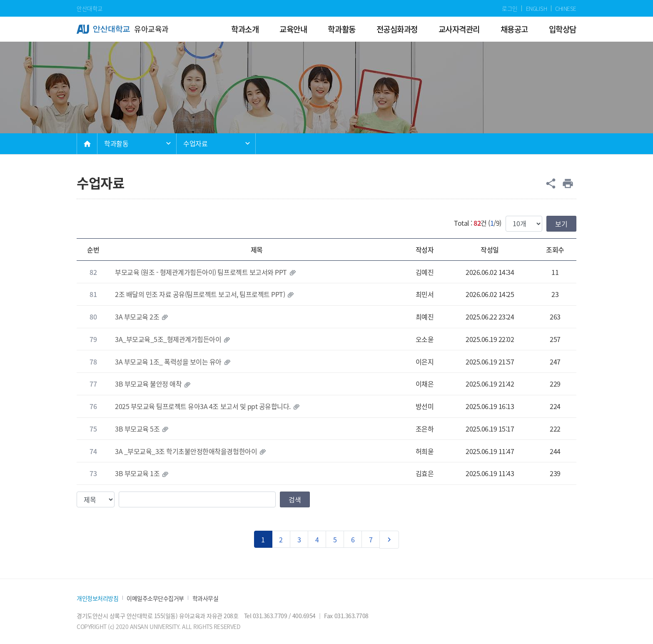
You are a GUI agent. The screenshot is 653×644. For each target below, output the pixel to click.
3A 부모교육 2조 (137, 317)
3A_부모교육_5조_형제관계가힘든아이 (168, 339)
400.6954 (304, 616)
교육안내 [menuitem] (293, 29)
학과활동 (116, 143)
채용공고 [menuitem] (514, 29)
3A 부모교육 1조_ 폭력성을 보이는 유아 (168, 362)
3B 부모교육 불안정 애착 (148, 384)
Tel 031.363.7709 (265, 616)
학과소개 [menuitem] (245, 29)
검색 (295, 499)
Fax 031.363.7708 (346, 616)
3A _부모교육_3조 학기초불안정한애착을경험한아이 (186, 451)
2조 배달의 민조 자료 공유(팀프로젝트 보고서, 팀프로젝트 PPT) (200, 294)
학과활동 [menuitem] (341, 29)
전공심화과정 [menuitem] (397, 29)
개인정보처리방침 (97, 598)
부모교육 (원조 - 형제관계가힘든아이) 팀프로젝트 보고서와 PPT (201, 272)
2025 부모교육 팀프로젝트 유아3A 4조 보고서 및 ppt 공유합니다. (203, 406)
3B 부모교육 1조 (137, 473)
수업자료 (195, 143)
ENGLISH (537, 8)
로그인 (510, 8)
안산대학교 (90, 8)
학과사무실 (206, 598)
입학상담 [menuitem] (563, 29)
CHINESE (566, 8)
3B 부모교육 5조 (137, 429)
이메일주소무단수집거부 (155, 598)
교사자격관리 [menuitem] (459, 29)
